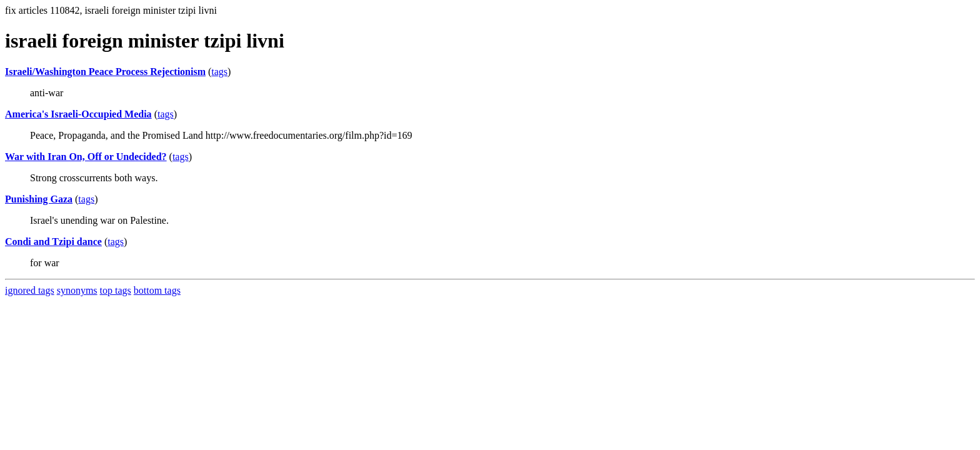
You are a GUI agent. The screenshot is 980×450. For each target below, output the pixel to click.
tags (219, 72)
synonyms (77, 290)
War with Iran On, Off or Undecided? (86, 157)
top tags (116, 290)
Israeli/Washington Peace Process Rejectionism (105, 72)
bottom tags (157, 290)
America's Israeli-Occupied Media (78, 114)
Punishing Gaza (39, 199)
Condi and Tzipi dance (53, 242)
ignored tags (30, 290)
